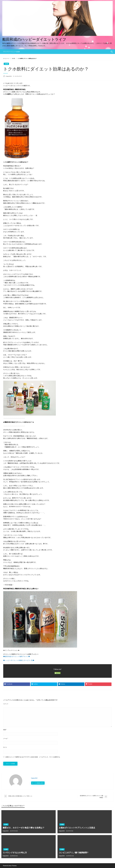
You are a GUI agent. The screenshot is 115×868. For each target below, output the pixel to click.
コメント (6, 704)
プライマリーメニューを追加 (11, 52)
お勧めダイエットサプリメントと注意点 (77, 828)
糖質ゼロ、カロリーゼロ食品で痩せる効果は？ (24, 828)
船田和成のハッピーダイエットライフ (34, 39)
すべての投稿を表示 (38, 783)
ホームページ (6, 58)
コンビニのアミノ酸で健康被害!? (74, 852)
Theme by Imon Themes (10, 866)
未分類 (13, 58)
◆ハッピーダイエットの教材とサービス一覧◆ (19, 660)
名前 (5, 730)
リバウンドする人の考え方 (15, 852)
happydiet (9, 76)
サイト (5, 747)
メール (6, 738)
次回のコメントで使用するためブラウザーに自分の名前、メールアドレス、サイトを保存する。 (33, 757)
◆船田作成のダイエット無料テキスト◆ (17, 656)
